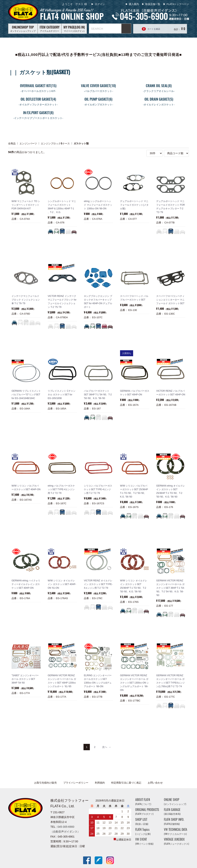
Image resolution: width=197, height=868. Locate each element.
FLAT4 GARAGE (172, 812)
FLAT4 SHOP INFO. (174, 821)
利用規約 (100, 783)
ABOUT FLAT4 (143, 802)
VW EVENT (144, 841)
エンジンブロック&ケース (55, 143)
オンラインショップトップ (23, 29)
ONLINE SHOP (175, 802)
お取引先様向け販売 (45, 783)
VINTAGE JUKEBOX (176, 841)
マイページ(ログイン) (74, 29)
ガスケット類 (81, 143)
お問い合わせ (155, 783)
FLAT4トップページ (178, 4)
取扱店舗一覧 (153, 4)
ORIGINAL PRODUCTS (147, 812)
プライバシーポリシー (76, 783)
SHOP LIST (142, 821)
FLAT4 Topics (143, 831)
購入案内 (134, 4)
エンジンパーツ (28, 143)
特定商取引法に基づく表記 (126, 783)
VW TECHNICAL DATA (176, 831)
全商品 (12, 143)
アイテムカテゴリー (50, 29)
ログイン (99, 4)
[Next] (107, 747)
